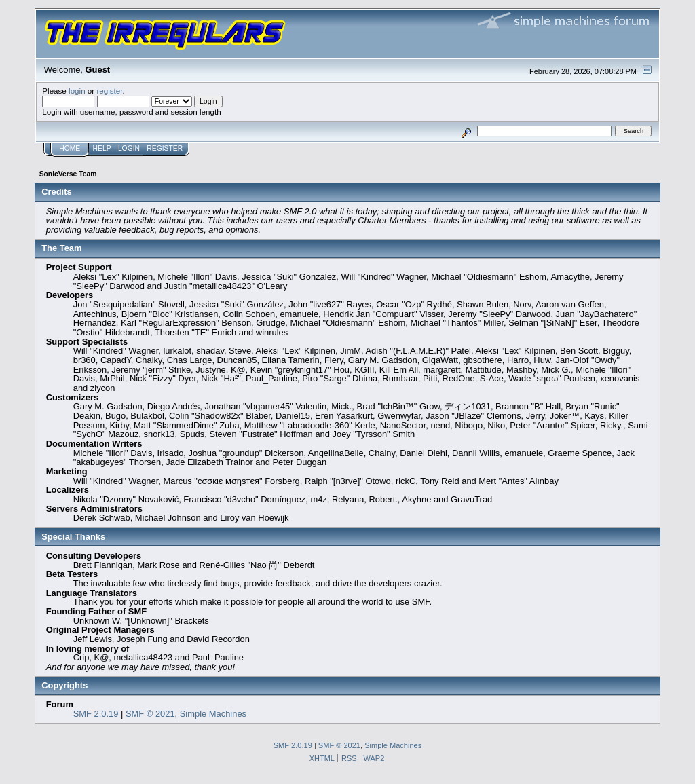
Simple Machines (213, 714)
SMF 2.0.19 (96, 714)
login (77, 91)
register (109, 91)
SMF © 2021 (150, 714)
